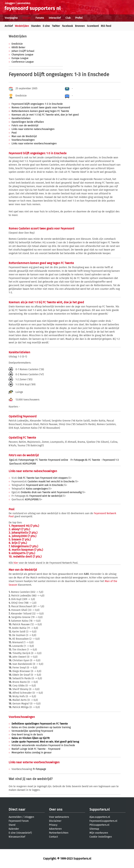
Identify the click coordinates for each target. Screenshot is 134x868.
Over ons (56, 810)
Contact (53, 837)
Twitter (56, 26)
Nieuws (27, 18)
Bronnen (80, 26)
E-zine (46, 26)
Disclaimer (55, 821)
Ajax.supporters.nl (100, 817)
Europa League (20, 58)
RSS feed (106, 26)
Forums (40, 18)
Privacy (53, 825)
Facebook (67, 26)
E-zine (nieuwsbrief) (20, 833)
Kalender (14, 829)
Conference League (23, 62)
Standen (36, 26)
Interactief (55, 18)
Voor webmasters (59, 817)
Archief (9, 26)
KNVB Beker (18, 47)
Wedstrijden (22, 26)
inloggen (10, 3)
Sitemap (94, 829)
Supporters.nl (100, 810)
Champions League (22, 55)
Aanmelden (15, 817)
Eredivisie (17, 44)
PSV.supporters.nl (99, 825)
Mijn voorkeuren (99, 833)
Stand (12, 825)
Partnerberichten (59, 833)
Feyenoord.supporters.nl (103, 821)
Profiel (79, 18)
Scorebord (93, 26)
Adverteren (55, 829)
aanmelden (24, 3)
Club (68, 18)
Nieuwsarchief (17, 837)
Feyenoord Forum (19, 821)
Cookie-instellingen (101, 837)
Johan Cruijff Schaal (23, 51)
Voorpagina (11, 18)
